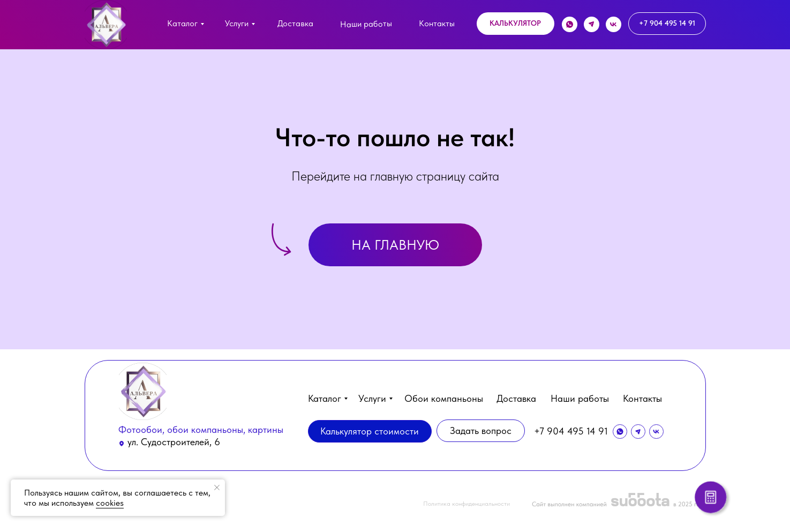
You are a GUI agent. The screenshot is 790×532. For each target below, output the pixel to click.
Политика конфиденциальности (467, 504)
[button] (516, 24)
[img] (106, 25)
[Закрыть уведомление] (217, 488)
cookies (110, 503)
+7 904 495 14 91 (571, 431)
